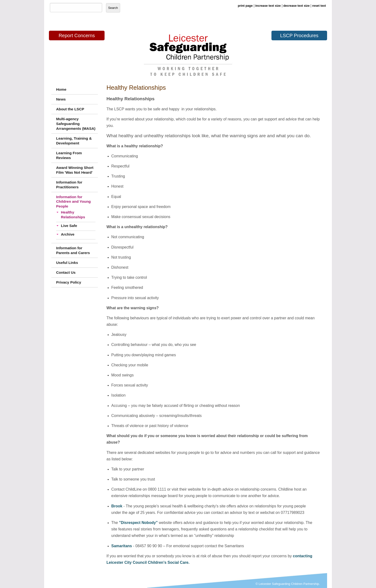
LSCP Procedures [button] (299, 36)
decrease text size (297, 6)
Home (61, 89)
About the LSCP (70, 109)
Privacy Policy (69, 282)
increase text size (268, 6)
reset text (319, 6)
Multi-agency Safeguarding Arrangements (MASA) (76, 124)
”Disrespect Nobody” (138, 523)
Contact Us (66, 272)
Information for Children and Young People (73, 202)
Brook (117, 506)
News (61, 99)
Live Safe (69, 226)
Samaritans (122, 546)
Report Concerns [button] (77, 36)
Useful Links (67, 263)
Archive (68, 234)
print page (245, 6)
